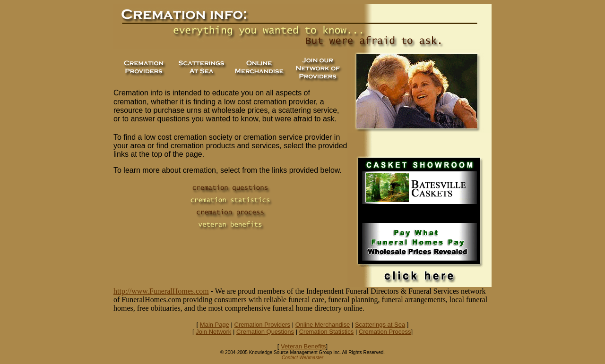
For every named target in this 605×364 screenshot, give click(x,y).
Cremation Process (385, 332)
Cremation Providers (263, 325)
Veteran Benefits (303, 346)
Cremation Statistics (327, 332)
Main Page (215, 325)
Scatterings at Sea (380, 325)
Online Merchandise (323, 325)
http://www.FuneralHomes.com (161, 291)
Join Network (213, 332)
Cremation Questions (265, 332)
